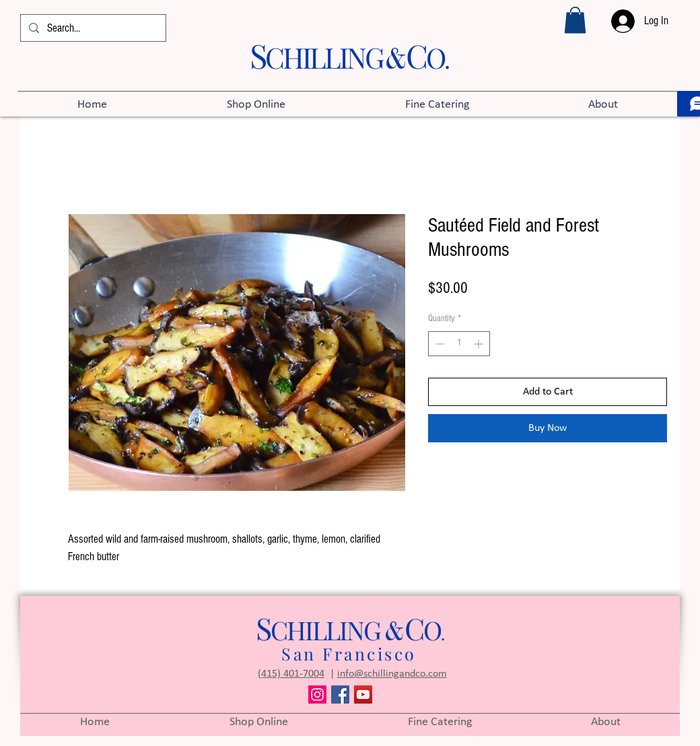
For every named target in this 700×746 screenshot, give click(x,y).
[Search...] (92, 28)
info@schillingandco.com (392, 674)
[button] (575, 20)
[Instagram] (317, 694)
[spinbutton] (459, 344)
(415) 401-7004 (291, 674)
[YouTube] (363, 694)
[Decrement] (439, 344)
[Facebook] (340, 694)
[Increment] (480, 344)
